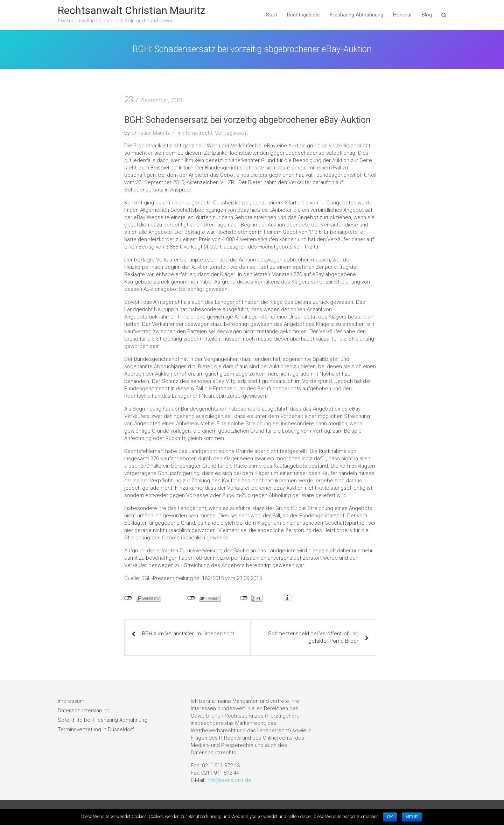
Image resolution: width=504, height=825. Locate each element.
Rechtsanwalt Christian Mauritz (132, 10)
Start (272, 15)
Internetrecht (197, 133)
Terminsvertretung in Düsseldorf (96, 729)
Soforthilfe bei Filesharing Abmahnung (103, 720)
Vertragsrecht (231, 133)
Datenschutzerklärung (84, 711)
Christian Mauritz (151, 133)
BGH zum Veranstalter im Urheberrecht (188, 634)
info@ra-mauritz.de (229, 780)
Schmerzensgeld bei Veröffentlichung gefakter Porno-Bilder (313, 637)
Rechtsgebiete (303, 15)
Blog (427, 15)
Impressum (71, 701)
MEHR (412, 817)
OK (390, 817)
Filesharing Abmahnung (356, 15)
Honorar (402, 15)
